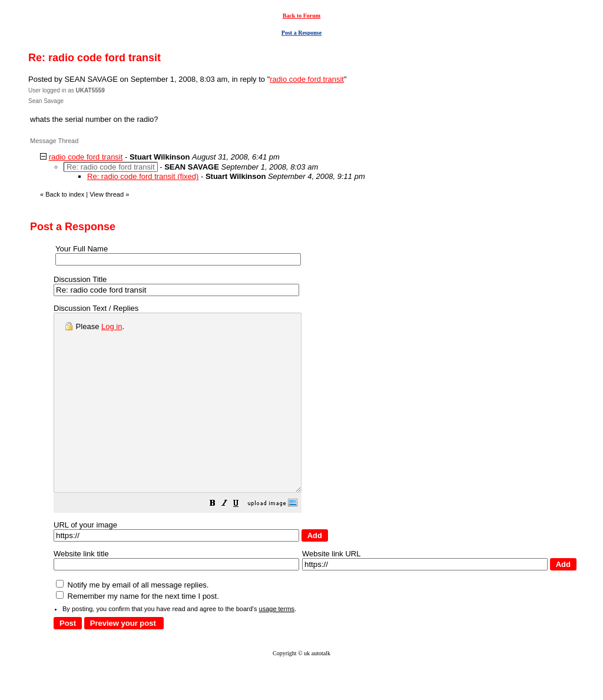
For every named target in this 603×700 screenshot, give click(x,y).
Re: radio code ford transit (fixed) (143, 176)
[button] (242, 540)
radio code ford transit (307, 79)
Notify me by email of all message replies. (132, 620)
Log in (112, 326)
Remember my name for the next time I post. (138, 631)
